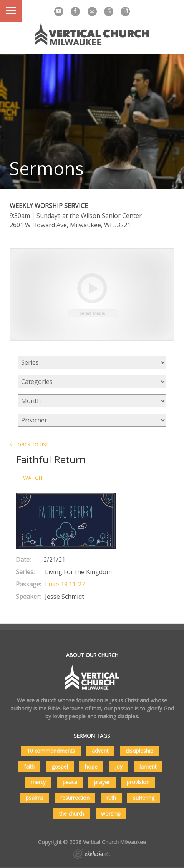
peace (70, 782)
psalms (35, 798)
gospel (60, 767)
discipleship (139, 751)
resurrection (75, 798)
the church (72, 814)
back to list (29, 444)
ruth (111, 798)
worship (111, 814)
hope (91, 767)
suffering (144, 798)
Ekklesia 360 (92, 855)
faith (29, 767)
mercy (38, 782)
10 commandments (51, 751)
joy (119, 767)
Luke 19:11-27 (65, 584)
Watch (33, 478)
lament (148, 767)
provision (138, 782)
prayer (102, 782)
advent (100, 751)
